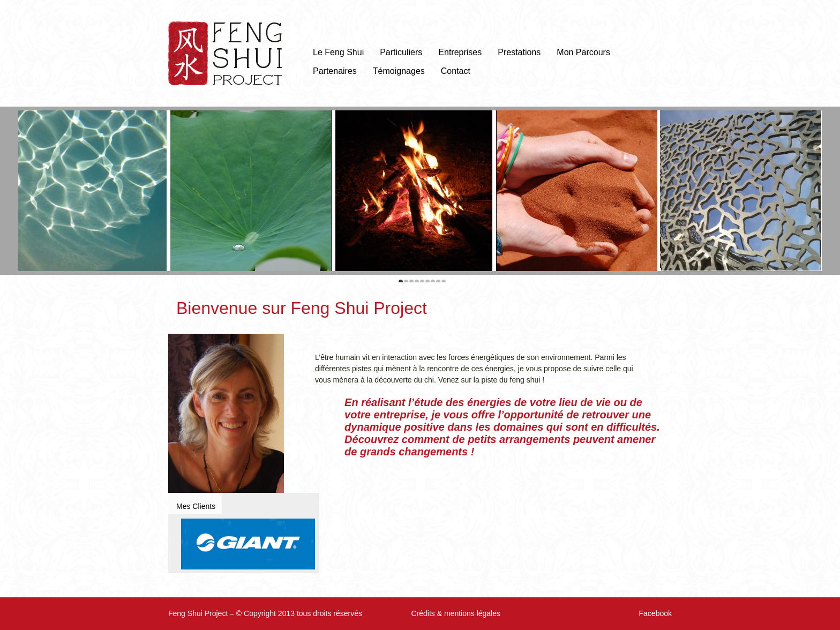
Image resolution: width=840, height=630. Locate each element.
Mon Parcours (583, 52)
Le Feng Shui (338, 52)
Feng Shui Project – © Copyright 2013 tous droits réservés (265, 613)
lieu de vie (583, 402)
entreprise (400, 415)
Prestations (519, 52)
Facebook (655, 613)
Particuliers (401, 52)
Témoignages (399, 71)
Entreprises (460, 52)
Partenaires (335, 71)
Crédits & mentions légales (456, 613)
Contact (456, 71)
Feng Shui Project (225, 53)
